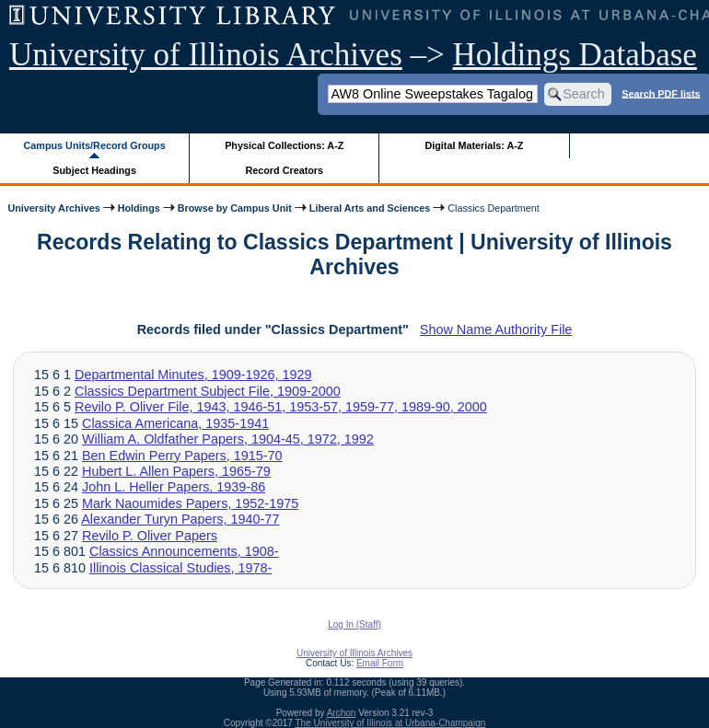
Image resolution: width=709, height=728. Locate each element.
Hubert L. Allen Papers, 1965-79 (176, 471)
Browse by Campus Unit (235, 208)
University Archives (53, 208)
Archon (342, 713)
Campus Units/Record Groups (95, 145)
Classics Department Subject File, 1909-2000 (208, 391)
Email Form (380, 663)
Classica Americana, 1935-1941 (175, 423)
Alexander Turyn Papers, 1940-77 (180, 519)
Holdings (139, 208)
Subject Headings (94, 170)
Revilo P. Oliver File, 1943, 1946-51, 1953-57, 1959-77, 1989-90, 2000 (281, 407)
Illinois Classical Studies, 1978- (180, 568)
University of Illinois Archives (206, 55)
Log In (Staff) (354, 624)
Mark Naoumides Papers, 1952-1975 (190, 503)
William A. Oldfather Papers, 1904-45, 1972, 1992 (228, 439)
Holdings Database (575, 55)
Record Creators (284, 170)
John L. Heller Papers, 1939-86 (174, 487)
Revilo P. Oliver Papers (150, 536)
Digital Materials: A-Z (474, 145)
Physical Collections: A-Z (284, 145)
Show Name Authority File (496, 329)
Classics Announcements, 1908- (184, 551)
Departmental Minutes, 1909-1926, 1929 (193, 375)
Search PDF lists (661, 93)
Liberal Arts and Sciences (370, 208)
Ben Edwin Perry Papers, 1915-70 (182, 456)
